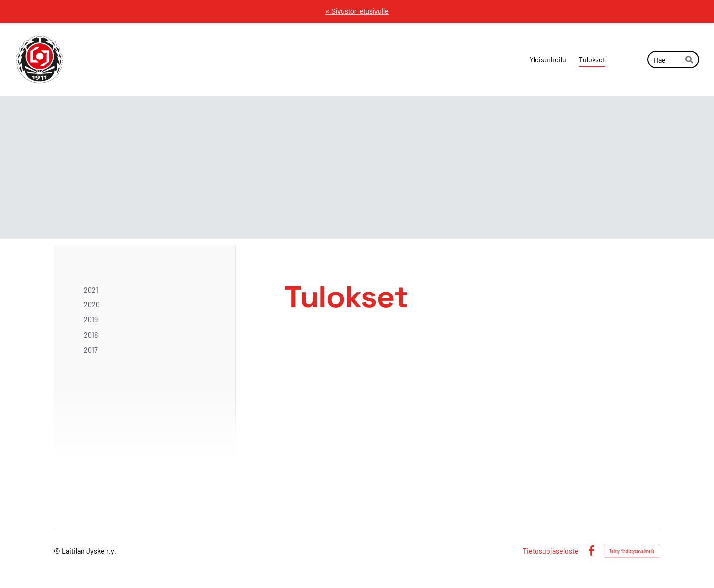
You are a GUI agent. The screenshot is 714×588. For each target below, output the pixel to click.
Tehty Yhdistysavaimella (632, 551)
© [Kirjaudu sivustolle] (58, 551)
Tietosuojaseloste (551, 551)
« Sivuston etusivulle (357, 11)
